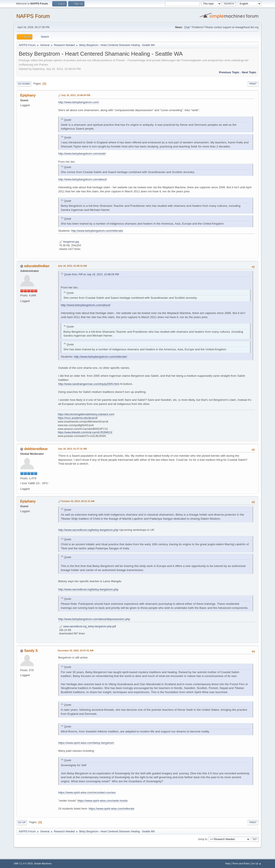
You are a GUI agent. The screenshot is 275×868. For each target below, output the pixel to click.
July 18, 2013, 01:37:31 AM (72, 449)
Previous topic (229, 72)
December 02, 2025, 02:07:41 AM (76, 651)
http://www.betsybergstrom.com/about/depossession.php (94, 619)
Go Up (22, 822)
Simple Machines (43, 863)
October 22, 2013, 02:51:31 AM (78, 501)
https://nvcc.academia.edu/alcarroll (78, 418)
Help (228, 863)
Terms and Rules (241, 863)
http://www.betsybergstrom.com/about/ (83, 179)
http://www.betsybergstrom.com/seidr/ (82, 154)
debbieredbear (36, 449)
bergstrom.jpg (69, 242)
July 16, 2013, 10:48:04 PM (76, 95)
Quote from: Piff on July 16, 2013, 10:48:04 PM (91, 274)
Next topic (249, 72)
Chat (187, 27)
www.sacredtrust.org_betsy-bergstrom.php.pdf (87, 626)
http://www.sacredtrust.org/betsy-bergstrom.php (88, 530)
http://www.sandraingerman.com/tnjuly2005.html (89, 384)
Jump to (202, 839)
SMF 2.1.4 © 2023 (23, 863)
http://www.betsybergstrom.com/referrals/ (97, 231)
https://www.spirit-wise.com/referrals (112, 809)
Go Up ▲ (256, 863)
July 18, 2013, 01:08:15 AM (72, 266)
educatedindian (37, 266)
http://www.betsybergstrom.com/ (79, 102)
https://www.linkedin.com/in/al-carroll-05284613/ (85, 432)
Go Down (24, 84)
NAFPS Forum (33, 16)
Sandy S (31, 651)
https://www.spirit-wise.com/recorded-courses (87, 792)
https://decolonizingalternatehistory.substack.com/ (86, 414)
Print (253, 84)
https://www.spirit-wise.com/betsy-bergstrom (86, 743)
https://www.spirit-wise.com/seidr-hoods (102, 801)
